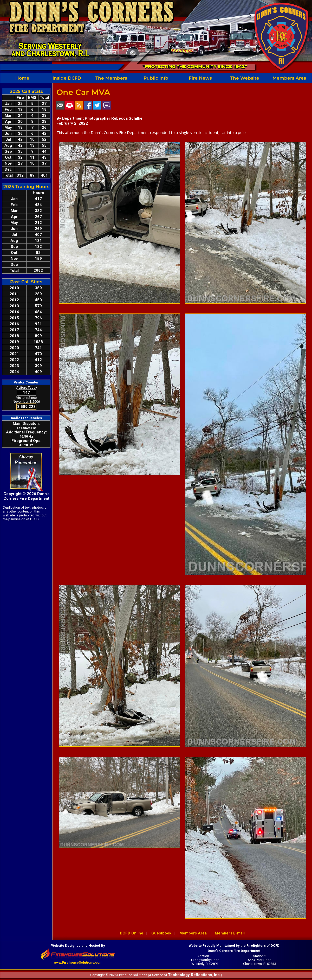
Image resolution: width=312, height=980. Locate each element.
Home (22, 78)
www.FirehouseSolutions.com (78, 962)
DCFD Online (132, 933)
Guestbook (161, 933)
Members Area (289, 78)
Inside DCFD (67, 78)
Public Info (156, 78)
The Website (245, 78)
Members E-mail (230, 933)
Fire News (200, 78)
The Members (111, 78)
